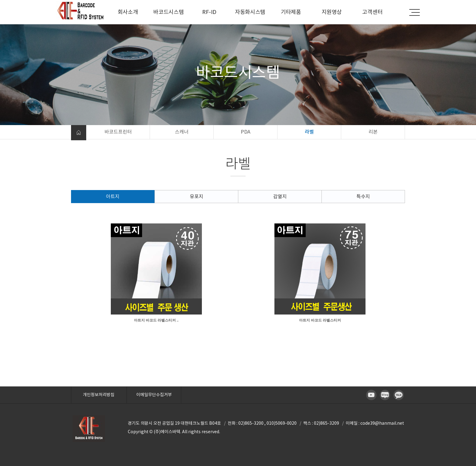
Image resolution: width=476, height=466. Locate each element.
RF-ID (209, 12)
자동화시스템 (250, 12)
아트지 (113, 196)
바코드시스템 (168, 12)
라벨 (309, 132)
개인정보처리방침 (99, 395)
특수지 (363, 196)
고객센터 (372, 12)
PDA (246, 132)
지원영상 (332, 12)
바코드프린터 (118, 132)
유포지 (197, 196)
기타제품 (291, 12)
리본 (373, 132)
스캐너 (182, 132)
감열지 (280, 196)
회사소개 (128, 12)
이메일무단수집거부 (154, 395)
